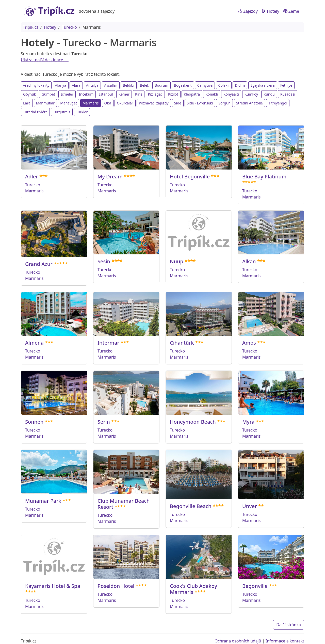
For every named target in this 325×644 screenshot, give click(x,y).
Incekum (86, 94)
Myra (248, 422)
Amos (249, 343)
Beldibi (129, 85)
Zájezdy (248, 11)
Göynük (29, 94)
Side (178, 103)
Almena (34, 343)
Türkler (82, 112)
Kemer (124, 94)
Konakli (212, 94)
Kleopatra (192, 94)
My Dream (110, 177)
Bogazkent (183, 85)
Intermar (108, 343)
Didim (240, 85)
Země (291, 11)
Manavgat (69, 103)
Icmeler (67, 94)
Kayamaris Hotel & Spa (53, 586)
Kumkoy (251, 94)
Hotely (271, 11)
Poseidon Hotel (116, 586)
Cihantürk (182, 343)
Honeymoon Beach (193, 422)
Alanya (61, 85)
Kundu (269, 94)
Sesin (104, 261)
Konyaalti (231, 94)
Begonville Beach (191, 506)
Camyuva (205, 85)
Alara (76, 85)
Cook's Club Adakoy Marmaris (193, 589)
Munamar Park (43, 501)
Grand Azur (39, 264)
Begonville (255, 586)
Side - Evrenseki (200, 103)
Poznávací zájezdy (154, 103)
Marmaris (91, 103)
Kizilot (173, 94)
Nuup (177, 261)
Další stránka (289, 625)
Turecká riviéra (35, 112)
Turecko (69, 27)
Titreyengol (278, 103)
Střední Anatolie (249, 103)
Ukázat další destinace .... (45, 60)
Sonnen (34, 422)
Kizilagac (155, 94)
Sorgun (224, 103)
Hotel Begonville (190, 177)
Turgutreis (62, 112)
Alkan (249, 261)
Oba (108, 103)
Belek (144, 85)
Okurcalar (125, 103)
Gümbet (48, 94)
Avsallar (111, 85)
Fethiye (286, 85)
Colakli (224, 85)
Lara (27, 103)
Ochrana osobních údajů (238, 641)
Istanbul (106, 94)
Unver (250, 506)
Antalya (92, 85)
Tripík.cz (31, 27)
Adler (32, 177)
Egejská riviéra (263, 85)
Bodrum (161, 85)
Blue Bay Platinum (264, 177)
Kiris (139, 94)
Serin (104, 422)
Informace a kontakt (285, 641)
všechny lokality (36, 85)
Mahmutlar (45, 103)
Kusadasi (288, 94)
